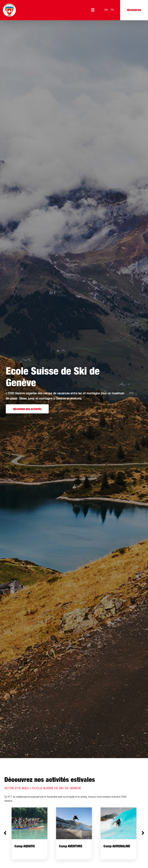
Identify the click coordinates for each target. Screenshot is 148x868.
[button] (5, 833)
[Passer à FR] (112, 10)
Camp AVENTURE (71, 846)
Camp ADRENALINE (117, 846)
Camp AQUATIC (25, 846)
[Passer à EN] (106, 10)
